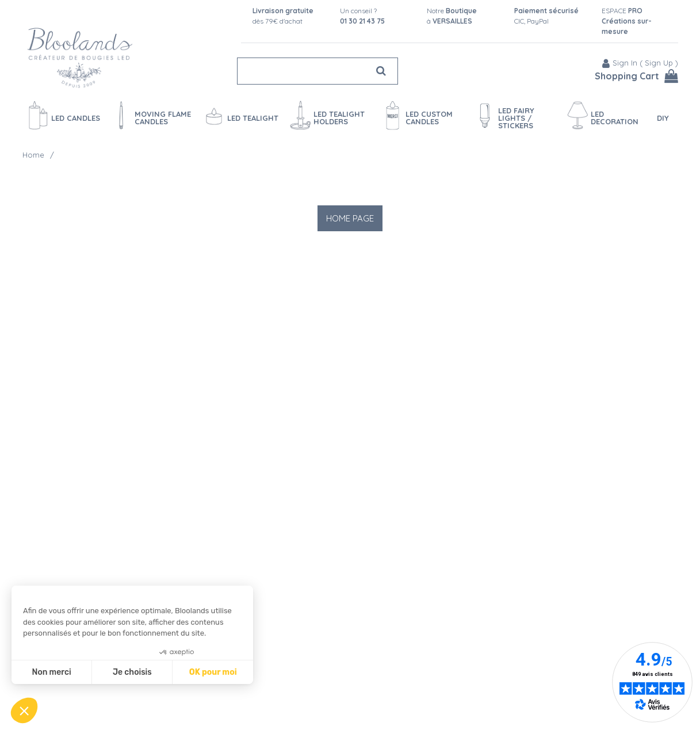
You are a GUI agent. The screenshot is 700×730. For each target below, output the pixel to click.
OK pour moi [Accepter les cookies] (213, 672)
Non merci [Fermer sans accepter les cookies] (51, 672)
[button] (24, 710)
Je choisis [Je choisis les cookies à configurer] (132, 672)
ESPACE (627, 21)
